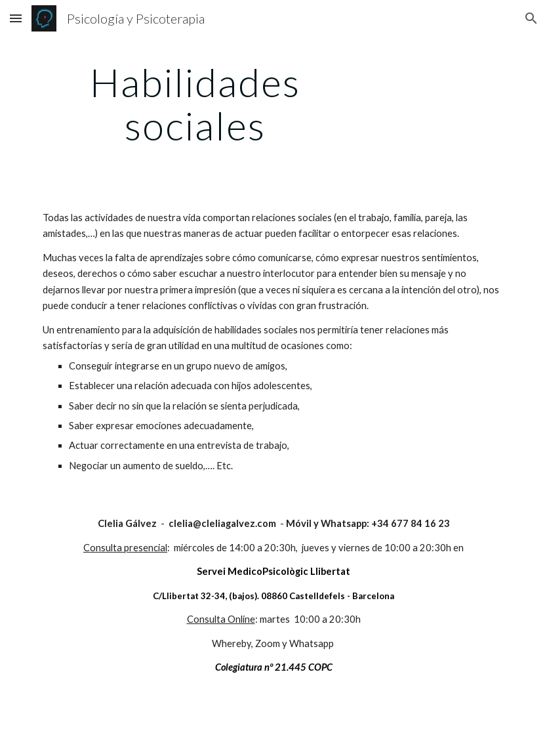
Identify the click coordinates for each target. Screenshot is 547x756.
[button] (16, 18)
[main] (195, 104)
